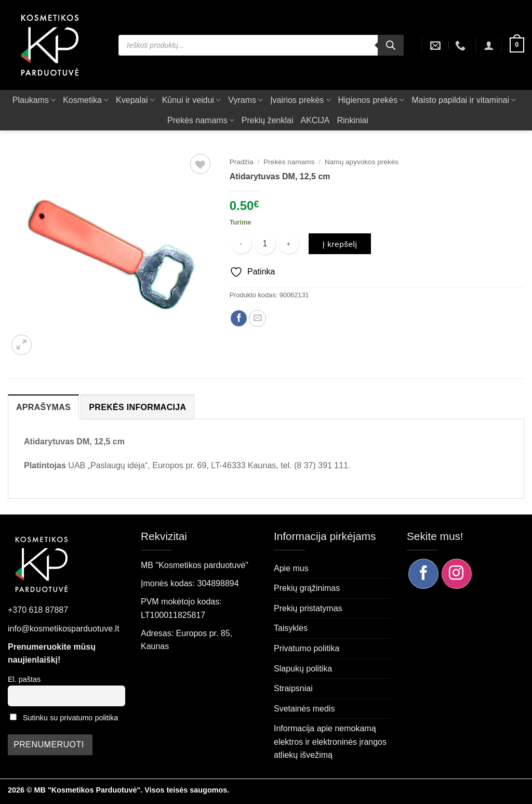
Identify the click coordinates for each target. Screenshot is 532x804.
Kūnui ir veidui (192, 100)
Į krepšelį (340, 244)
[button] (489, 45)
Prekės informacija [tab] (137, 407)
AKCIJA (315, 120)
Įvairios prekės (300, 100)
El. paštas (24, 679)
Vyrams (245, 100)
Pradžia (242, 162)
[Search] (391, 45)
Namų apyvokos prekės (362, 162)
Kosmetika (86, 100)
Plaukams (34, 100)
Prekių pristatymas (308, 608)
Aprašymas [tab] (43, 407)
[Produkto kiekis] (265, 244)
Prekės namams (201, 120)
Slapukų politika (303, 669)
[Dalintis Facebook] (239, 318)
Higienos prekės (371, 100)
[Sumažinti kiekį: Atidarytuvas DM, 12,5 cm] (241, 243)
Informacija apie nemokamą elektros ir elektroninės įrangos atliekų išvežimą (330, 742)
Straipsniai (293, 688)
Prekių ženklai (268, 120)
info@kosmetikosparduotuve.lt (64, 629)
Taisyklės (291, 628)
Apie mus (291, 568)
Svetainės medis (304, 709)
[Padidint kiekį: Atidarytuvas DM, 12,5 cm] (289, 243)
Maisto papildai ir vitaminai (464, 100)
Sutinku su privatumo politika (70, 718)
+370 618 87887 (38, 610)
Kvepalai (135, 100)
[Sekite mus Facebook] (423, 574)
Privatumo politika (307, 648)
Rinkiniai (352, 120)
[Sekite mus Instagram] (457, 574)
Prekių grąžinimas (307, 588)
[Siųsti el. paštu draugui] (257, 318)
